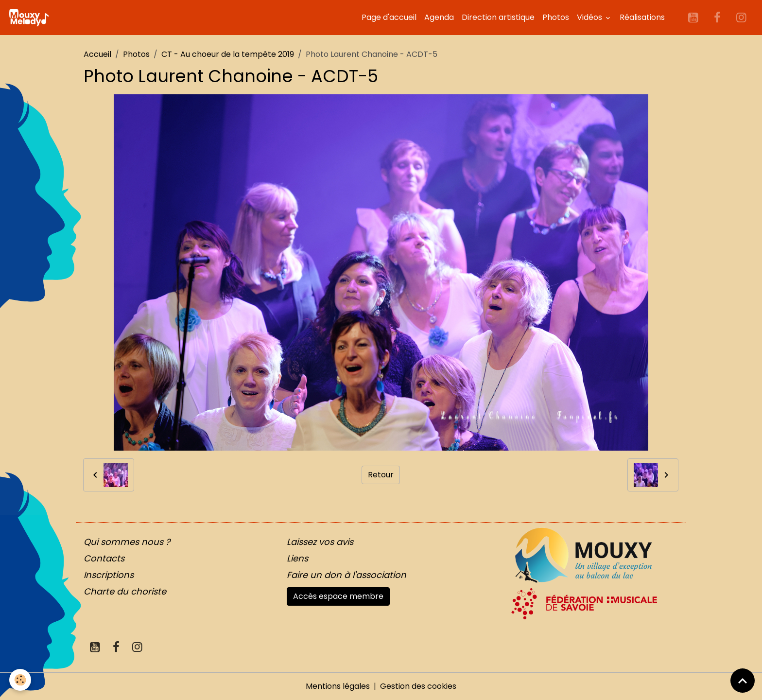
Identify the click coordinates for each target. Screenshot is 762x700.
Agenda (439, 17)
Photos (556, 17)
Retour (381, 475)
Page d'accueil (389, 17)
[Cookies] (21, 680)
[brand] (31, 17)
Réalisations (642, 17)
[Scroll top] (743, 681)
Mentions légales (338, 686)
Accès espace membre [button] (338, 596)
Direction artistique (498, 17)
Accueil (97, 54)
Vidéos (590, 17)
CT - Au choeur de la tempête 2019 (228, 54)
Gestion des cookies (418, 686)
